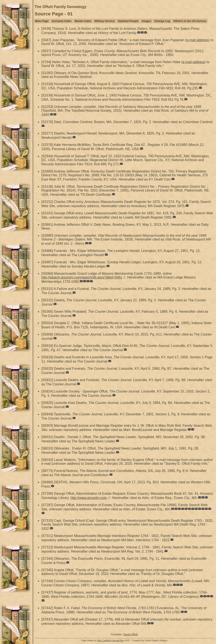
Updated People (128, 21)
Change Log (162, 21)
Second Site (118, 641)
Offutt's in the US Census (190, 21)
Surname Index (61, 21)
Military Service (105, 21)
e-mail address (198, 40)
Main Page (42, 21)
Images (146, 21)
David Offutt (130, 634)
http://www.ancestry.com (89, 498)
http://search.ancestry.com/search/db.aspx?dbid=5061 (82, 277)
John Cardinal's (104, 641)
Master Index (83, 21)
